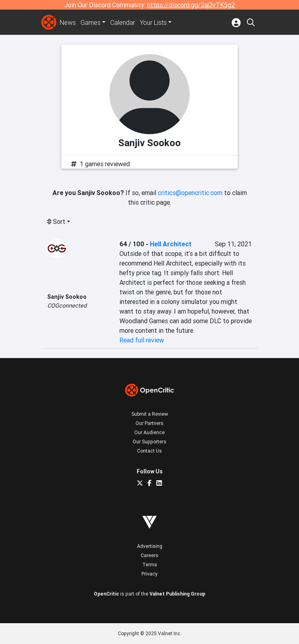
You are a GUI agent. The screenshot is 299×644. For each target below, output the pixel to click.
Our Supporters (149, 442)
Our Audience (149, 432)
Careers (149, 555)
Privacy (149, 574)
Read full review (142, 340)
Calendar (123, 22)
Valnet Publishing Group (177, 594)
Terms (150, 565)
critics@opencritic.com (190, 193)
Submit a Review (150, 414)
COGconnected (67, 306)
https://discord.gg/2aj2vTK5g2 (191, 5)
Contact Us (149, 451)
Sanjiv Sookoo (67, 297)
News (68, 22)
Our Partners (149, 423)
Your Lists (153, 22)
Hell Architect (171, 244)
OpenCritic (106, 594)
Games (91, 22)
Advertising (150, 546)
